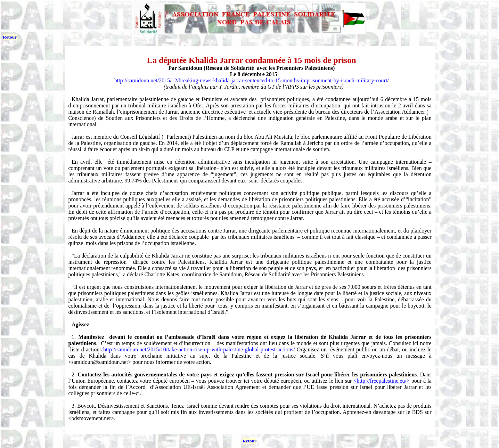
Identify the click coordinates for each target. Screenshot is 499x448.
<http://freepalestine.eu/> (382, 381)
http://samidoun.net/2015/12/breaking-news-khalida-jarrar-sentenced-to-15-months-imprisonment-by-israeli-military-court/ (252, 80)
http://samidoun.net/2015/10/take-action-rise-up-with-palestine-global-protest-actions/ (199, 349)
